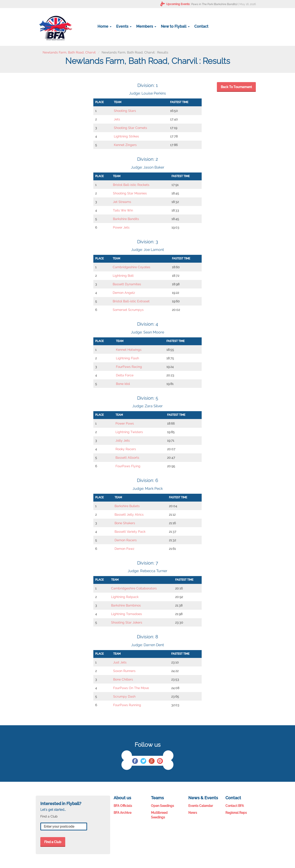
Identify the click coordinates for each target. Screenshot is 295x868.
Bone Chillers (123, 679)
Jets (117, 119)
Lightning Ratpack (125, 597)
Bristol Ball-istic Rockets (131, 185)
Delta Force (125, 375)
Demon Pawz (124, 549)
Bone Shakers (125, 523)
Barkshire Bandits (126, 219)
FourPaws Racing (129, 367)
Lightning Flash (127, 358)
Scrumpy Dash (124, 696)
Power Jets (121, 227)
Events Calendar (201, 806)
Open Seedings (162, 806)
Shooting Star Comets (130, 128)
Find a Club (53, 842)
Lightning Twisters (129, 432)
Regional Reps (236, 813)
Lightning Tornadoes (127, 614)
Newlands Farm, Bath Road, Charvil (69, 52)
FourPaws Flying (128, 466)
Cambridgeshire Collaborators (134, 588)
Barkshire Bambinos (126, 605)
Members (146, 26)
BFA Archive (122, 813)
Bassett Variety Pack (130, 532)
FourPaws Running (127, 705)
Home (105, 26)
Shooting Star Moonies (130, 193)
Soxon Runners (124, 671)
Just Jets (120, 662)
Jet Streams (122, 202)
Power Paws (125, 423)
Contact (201, 26)
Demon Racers (126, 540)
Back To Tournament (236, 87)
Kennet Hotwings (129, 350)
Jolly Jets (123, 440)
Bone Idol (123, 384)
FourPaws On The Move (131, 688)
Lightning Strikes (126, 136)
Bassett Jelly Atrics (129, 514)
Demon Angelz (124, 293)
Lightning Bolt (123, 276)
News (193, 813)
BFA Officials (123, 806)
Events (124, 26)
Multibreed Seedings (159, 815)
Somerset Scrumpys (128, 310)
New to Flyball (175, 26)
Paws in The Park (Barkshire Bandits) (214, 4)
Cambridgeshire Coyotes (131, 267)
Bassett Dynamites (127, 284)
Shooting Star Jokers (127, 622)
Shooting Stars (125, 111)
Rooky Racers (126, 449)
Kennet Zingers (125, 145)
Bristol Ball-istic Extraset (131, 301)
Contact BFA (235, 806)
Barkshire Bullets (127, 506)
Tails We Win (123, 210)
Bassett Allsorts (127, 458)
